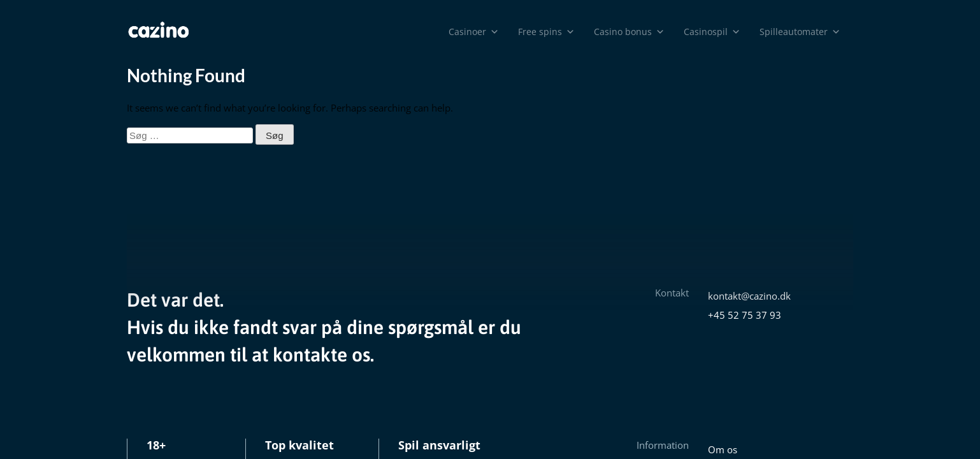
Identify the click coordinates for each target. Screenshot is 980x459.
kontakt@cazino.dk (749, 296)
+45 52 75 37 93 (745, 315)
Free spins (546, 32)
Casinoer (474, 32)
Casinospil (712, 32)
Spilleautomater (800, 32)
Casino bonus (629, 32)
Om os (723, 449)
